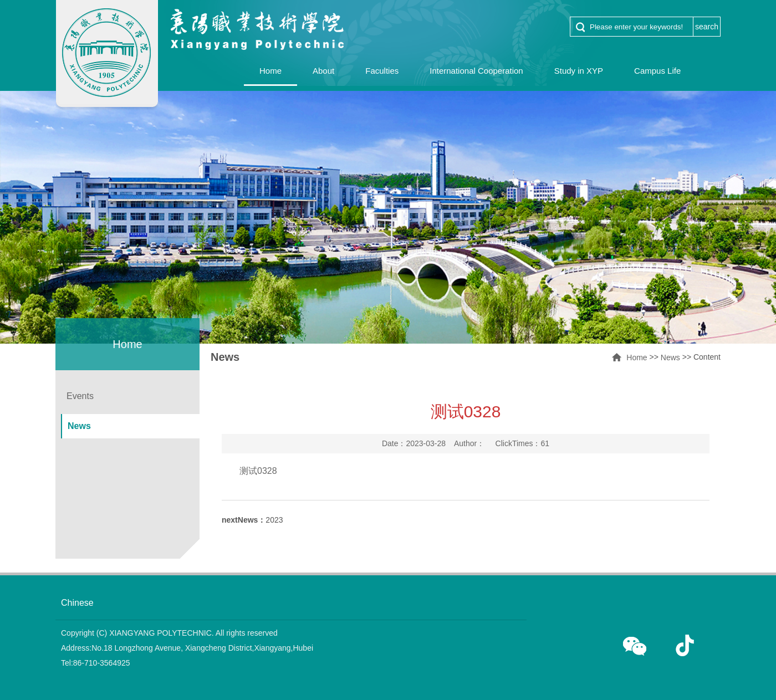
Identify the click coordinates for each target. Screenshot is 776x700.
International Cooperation (476, 71)
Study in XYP (579, 71)
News (670, 357)
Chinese (77, 603)
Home (270, 71)
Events (80, 396)
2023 (252, 520)
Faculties (382, 71)
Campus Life (657, 71)
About (323, 71)
